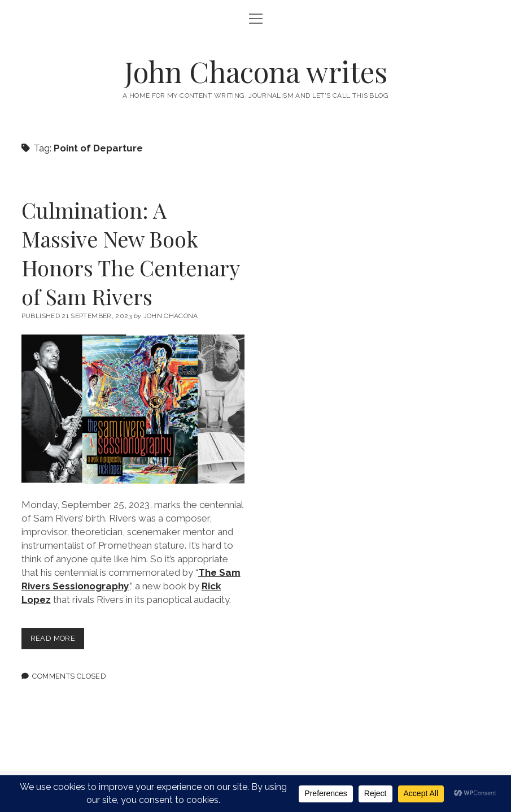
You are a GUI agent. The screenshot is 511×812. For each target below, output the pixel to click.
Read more (57, 641)
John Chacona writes (256, 71)
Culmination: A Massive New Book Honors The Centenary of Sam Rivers (130, 253)
